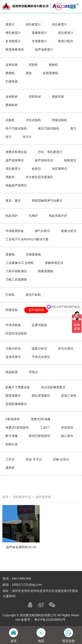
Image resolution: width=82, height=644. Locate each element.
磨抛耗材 (12, 105)
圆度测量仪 (13, 396)
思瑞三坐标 (69, 396)
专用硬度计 (39, 41)
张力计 (27, 137)
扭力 (9, 137)
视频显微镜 (45, 271)
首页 (7, 497)
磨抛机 (10, 73)
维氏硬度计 (13, 33)
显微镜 (10, 254)
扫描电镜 (12, 81)
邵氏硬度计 (66, 33)
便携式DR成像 (40, 419)
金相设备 (12, 65)
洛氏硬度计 (59, 24)
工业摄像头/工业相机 (20, 263)
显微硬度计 (39, 33)
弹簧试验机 (59, 120)
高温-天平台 (34, 459)
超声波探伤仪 (44, 160)
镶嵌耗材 (58, 97)
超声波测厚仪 (15, 160)
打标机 (10, 295)
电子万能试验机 (16, 128)
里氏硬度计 (13, 169)
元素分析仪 (13, 348)
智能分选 (12, 444)
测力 (73, 128)
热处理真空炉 (58, 216)
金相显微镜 (50, 73)
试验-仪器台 (61, 459)
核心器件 (67, 436)
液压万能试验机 (49, 128)
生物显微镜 (33, 254)
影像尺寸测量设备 (18, 387)
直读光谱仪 (13, 357)
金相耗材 (12, 97)
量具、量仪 (13, 201)
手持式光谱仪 (41, 357)
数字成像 (12, 436)
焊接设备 (12, 310)
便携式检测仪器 (16, 152)
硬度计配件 (66, 41)
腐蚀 (29, 73)
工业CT (45, 427)
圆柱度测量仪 (41, 396)
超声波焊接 (36, 310)
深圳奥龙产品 (24, 497)
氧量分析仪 (69, 231)
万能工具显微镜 (16, 279)
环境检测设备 (15, 231)
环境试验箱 (13, 325)
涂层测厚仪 (59, 169)
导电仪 (33, 372)
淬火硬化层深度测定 (39, 177)
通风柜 (10, 468)
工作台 (10, 459)
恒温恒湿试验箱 (16, 333)
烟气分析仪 (42, 231)
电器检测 (12, 372)
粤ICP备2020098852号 (50, 620)
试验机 (10, 120)
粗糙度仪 (70, 160)
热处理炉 (12, 216)
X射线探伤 (13, 419)
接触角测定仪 (54, 263)
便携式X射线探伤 (17, 427)
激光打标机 (33, 295)
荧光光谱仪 (66, 348)
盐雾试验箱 (39, 325)
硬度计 (10, 24)
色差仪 (36, 169)
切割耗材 (35, 97)
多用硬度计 (13, 41)
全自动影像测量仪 (53, 387)
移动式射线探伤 (39, 436)
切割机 (33, 65)
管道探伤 (67, 427)
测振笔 (10, 177)
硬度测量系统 (15, 49)
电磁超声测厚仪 (16, 185)
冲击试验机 (33, 120)
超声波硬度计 (44, 49)
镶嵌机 (53, 65)
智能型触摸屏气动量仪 (47, 201)
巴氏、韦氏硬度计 (50, 152)
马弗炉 (33, 216)
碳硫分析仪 (39, 348)
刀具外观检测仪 (16, 271)
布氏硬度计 (33, 24)
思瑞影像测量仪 (16, 404)
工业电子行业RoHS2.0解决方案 (27, 239)
